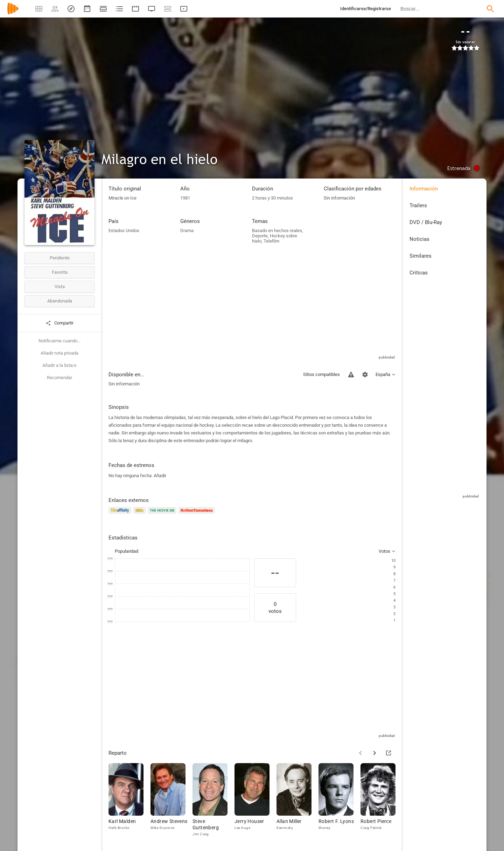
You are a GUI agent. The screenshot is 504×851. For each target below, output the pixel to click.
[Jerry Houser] (255, 800)
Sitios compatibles (321, 374)
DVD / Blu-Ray (426, 222)
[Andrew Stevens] (171, 800)
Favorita (60, 272)
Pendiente (60, 258)
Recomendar (59, 378)
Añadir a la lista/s (59, 365)
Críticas (419, 273)
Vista (60, 287)
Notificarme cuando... (59, 341)
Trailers (418, 205)
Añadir (160, 476)
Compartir (59, 323)
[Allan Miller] (297, 800)
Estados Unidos (124, 231)
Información (424, 189)
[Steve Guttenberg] (213, 800)
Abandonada (60, 301)
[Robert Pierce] (381, 800)
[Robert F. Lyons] (339, 800)
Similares (421, 256)
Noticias (419, 239)
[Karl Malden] (129, 800)
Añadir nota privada (59, 353)
